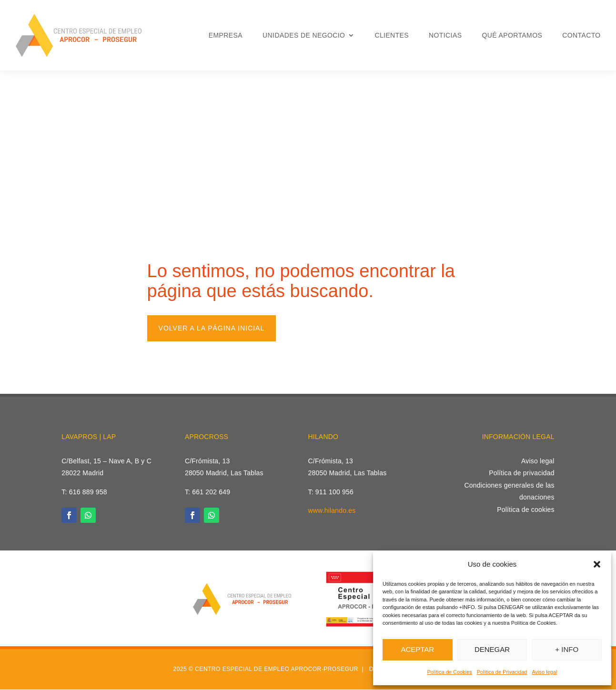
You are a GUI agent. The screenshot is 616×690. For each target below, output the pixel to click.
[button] (597, 564)
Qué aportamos (512, 35)
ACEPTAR (417, 649)
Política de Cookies (450, 672)
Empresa (226, 35)
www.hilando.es (332, 511)
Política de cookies (526, 510)
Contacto (581, 35)
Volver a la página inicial (212, 328)
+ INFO (567, 649)
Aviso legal (544, 672)
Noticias (445, 35)
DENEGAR (492, 649)
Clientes (392, 35)
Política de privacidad (521, 473)
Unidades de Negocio (304, 35)
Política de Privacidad (502, 672)
